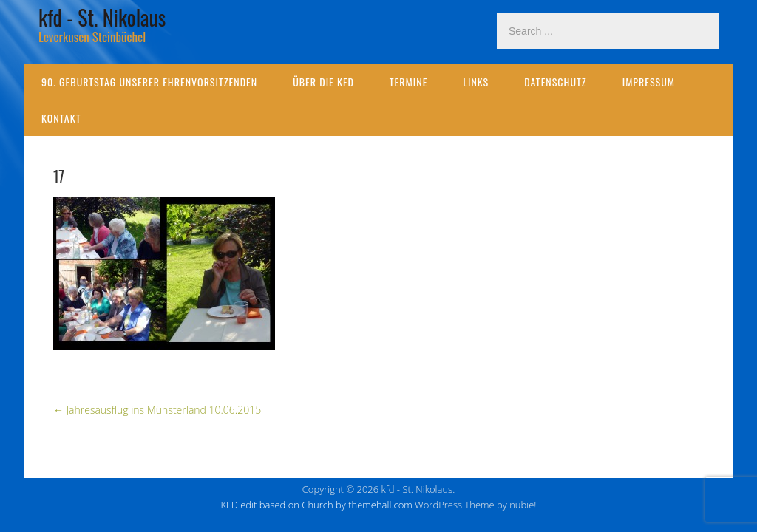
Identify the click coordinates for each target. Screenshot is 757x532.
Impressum (649, 82)
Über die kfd (323, 82)
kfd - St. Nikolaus (102, 17)
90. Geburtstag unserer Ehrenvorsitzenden (149, 82)
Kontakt (61, 118)
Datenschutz (555, 82)
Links (476, 82)
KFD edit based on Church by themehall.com (317, 505)
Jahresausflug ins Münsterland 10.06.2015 (157, 410)
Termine (409, 82)
